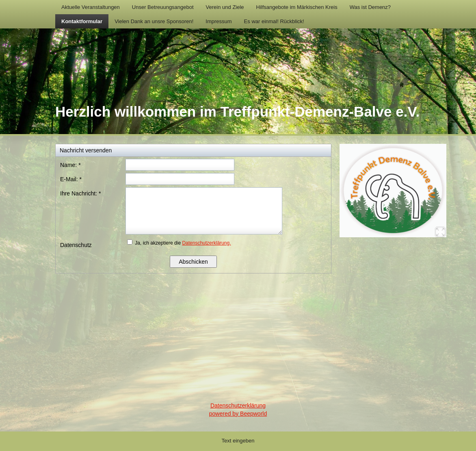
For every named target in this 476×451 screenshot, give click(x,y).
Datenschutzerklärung (238, 405)
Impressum (219, 21)
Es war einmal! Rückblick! (274, 21)
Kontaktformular (82, 21)
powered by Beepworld (238, 414)
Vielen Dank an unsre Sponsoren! (154, 21)
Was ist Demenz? (370, 7)
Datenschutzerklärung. (206, 243)
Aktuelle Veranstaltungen (91, 7)
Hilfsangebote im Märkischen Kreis (297, 7)
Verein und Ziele (225, 7)
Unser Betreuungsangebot (163, 7)
